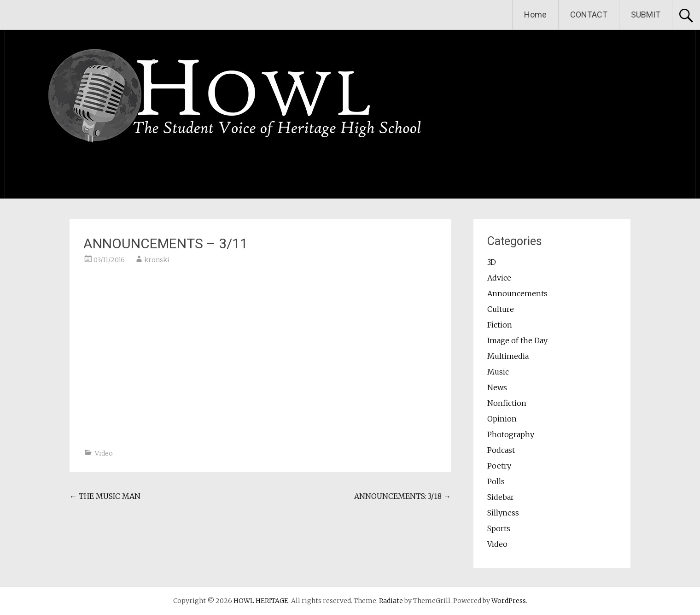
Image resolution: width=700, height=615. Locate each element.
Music (498, 372)
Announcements (517, 293)
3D (492, 262)
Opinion (502, 419)
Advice (499, 278)
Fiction (500, 325)
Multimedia (508, 356)
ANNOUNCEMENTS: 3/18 (402, 496)
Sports (499, 528)
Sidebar (501, 497)
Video (104, 453)
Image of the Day (517, 340)
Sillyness (503, 513)
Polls (496, 481)
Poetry (499, 466)
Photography (511, 434)
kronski (157, 260)
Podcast (501, 450)
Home (535, 15)
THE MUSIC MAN (105, 496)
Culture (501, 309)
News (497, 387)
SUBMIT (646, 15)
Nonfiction (507, 403)
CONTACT (589, 15)
